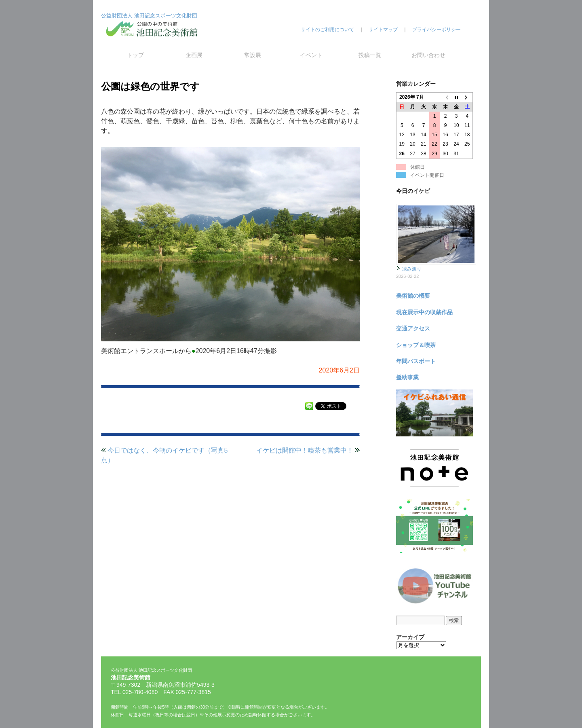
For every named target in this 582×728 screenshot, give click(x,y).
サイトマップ (383, 30)
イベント (311, 55)
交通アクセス (413, 328)
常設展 (253, 55)
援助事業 (407, 377)
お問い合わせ (428, 55)
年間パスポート (416, 361)
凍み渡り (412, 269)
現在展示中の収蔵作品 (424, 312)
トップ (135, 55)
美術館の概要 (413, 296)
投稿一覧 (370, 55)
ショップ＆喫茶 (416, 345)
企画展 (194, 55)
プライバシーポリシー (436, 30)
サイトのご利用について (327, 30)
